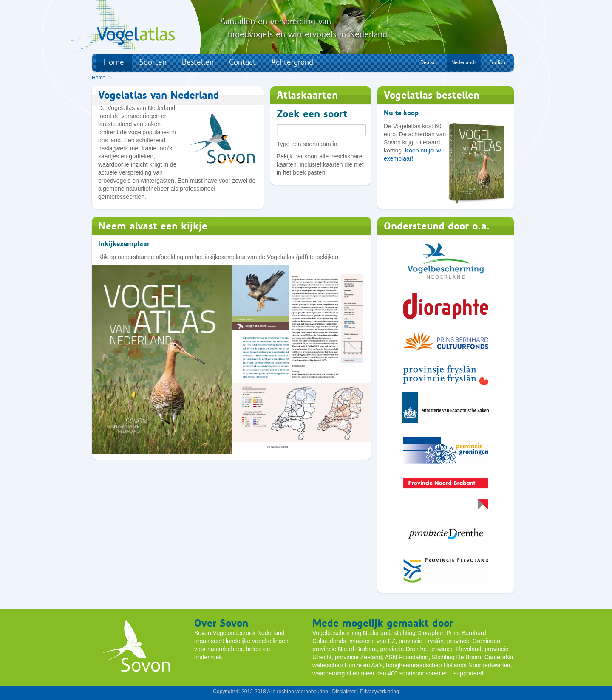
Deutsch (429, 62)
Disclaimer (344, 692)
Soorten (153, 62)
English (497, 62)
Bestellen (198, 62)
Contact (242, 62)
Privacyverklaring (379, 692)
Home (114, 62)
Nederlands (464, 62)
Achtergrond (295, 62)
